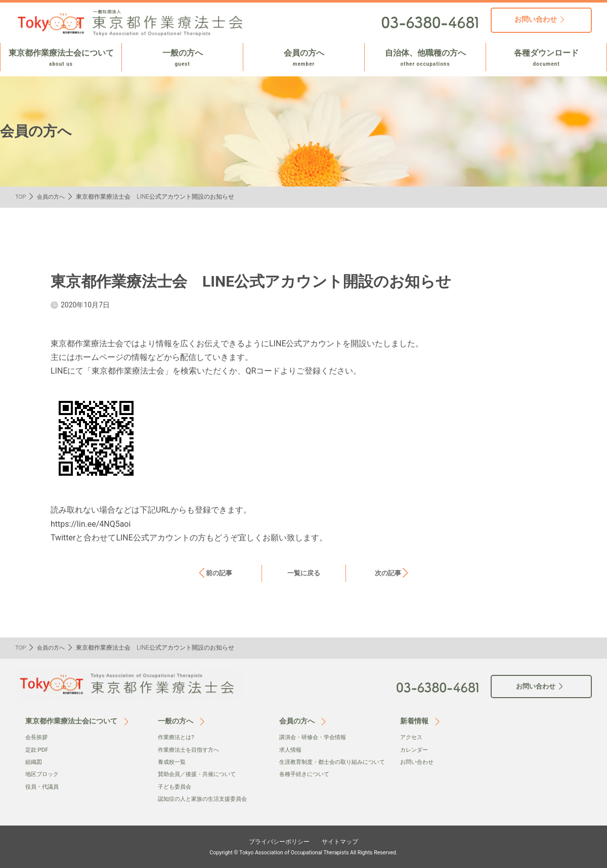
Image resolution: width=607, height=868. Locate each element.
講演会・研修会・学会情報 (316, 737)
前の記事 (219, 573)
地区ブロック (44, 774)
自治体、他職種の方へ (425, 58)
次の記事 (388, 573)
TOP (21, 197)
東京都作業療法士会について (61, 58)
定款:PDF (38, 750)
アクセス (412, 737)
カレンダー (415, 750)
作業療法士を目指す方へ (191, 750)
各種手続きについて (307, 785)
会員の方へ (304, 58)
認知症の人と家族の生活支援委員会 (206, 799)
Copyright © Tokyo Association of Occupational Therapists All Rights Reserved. (303, 852)
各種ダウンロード (546, 58)
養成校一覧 (173, 762)
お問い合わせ (418, 762)
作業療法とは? (178, 737)
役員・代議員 (44, 787)
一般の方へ (182, 58)
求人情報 (291, 750)
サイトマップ (345, 841)
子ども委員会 (176, 787)
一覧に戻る (303, 573)
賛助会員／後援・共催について (200, 774)
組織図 (34, 762)
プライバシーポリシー (276, 841)
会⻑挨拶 (37, 737)
